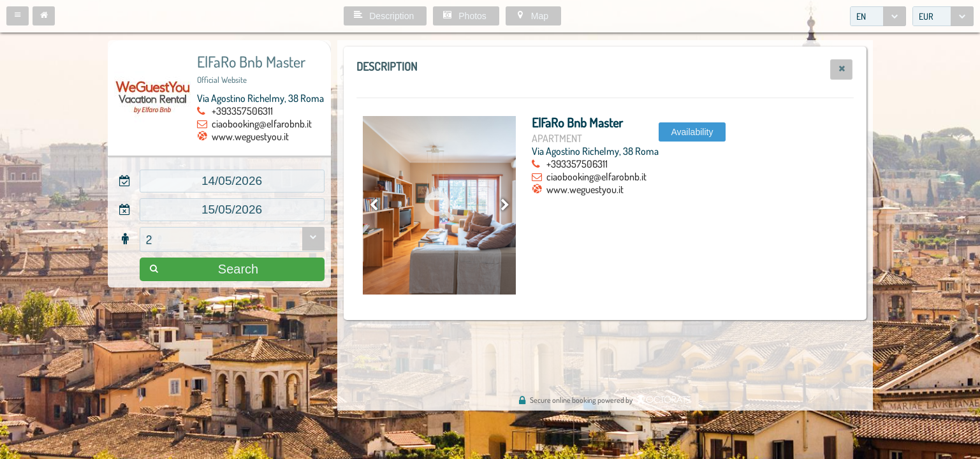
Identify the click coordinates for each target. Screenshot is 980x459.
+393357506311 (242, 111)
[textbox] (232, 181)
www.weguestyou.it (250, 136)
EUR (926, 16)
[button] (18, 16)
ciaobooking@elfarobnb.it (262, 124)
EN (861, 16)
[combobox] (878, 16)
